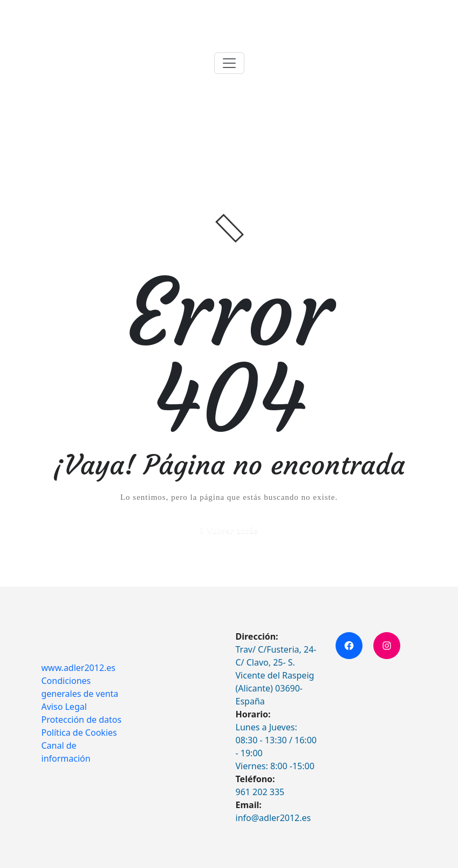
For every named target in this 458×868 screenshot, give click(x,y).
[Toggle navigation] (229, 63)
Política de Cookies (79, 733)
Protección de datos (82, 720)
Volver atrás (232, 530)
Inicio (364, 126)
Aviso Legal (64, 707)
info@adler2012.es (274, 818)
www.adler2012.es (79, 668)
